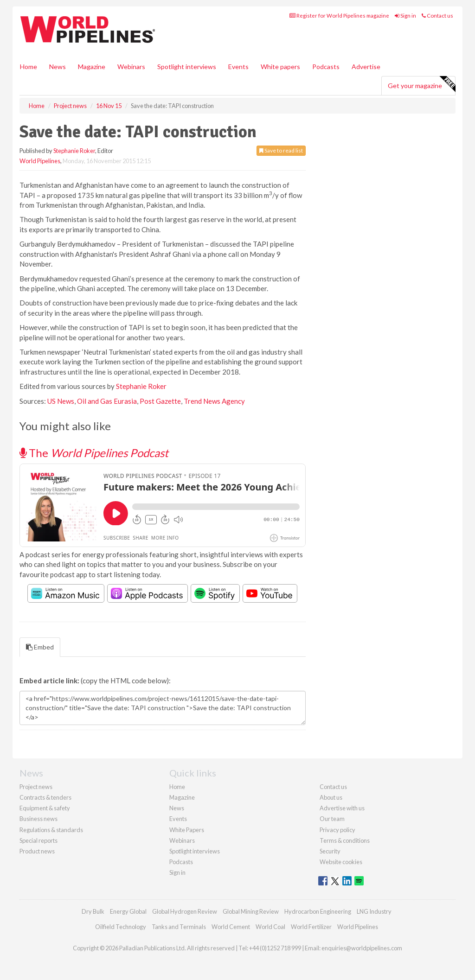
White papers (280, 67)
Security (330, 851)
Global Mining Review (251, 911)
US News (61, 401)
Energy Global (128, 911)
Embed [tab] (40, 647)
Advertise (366, 67)
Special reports (39, 840)
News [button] (58, 67)
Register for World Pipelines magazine (339, 16)
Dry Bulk (93, 911)
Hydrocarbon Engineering (318, 911)
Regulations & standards (51, 830)
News (177, 808)
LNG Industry (374, 911)
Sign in (405, 16)
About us (331, 797)
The (94, 453)
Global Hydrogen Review (185, 911)
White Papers (187, 830)
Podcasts (326, 67)
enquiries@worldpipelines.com (362, 948)
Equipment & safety (45, 808)
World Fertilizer (311, 927)
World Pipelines (40, 161)
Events (238, 67)
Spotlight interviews (187, 67)
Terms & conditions (345, 840)
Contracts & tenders (45, 797)
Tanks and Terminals (179, 927)
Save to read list (281, 150)
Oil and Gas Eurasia (107, 401)
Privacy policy (337, 830)
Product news (37, 851)
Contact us (437, 16)
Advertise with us (342, 808)
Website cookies (341, 862)
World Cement (231, 927)
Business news (39, 819)
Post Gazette (160, 401)
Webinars (131, 67)
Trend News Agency (214, 401)
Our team (332, 819)
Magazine (92, 67)
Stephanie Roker (74, 151)
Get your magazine (421, 84)
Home (29, 67)
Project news (36, 787)
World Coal (270, 927)
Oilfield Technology (121, 927)
